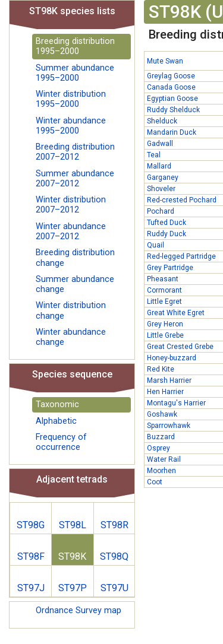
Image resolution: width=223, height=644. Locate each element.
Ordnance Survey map (78, 610)
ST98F (31, 556)
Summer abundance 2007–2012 (75, 179)
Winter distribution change (71, 310)
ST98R (114, 525)
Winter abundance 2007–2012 (71, 231)
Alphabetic (56, 421)
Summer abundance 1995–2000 (75, 73)
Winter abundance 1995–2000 (71, 126)
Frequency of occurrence (61, 442)
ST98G (31, 525)
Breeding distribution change (75, 258)
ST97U (114, 588)
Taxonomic (57, 405)
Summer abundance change (75, 284)
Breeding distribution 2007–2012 (75, 152)
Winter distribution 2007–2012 (71, 205)
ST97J (31, 588)
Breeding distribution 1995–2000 (75, 46)
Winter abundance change (71, 337)
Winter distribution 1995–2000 (71, 99)
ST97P (73, 588)
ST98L (73, 525)
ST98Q (114, 556)
